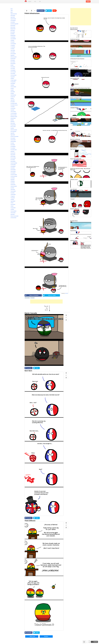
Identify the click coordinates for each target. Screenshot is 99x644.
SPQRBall (12, 181)
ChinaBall (12, 42)
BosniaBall (12, 32)
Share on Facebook (34, 295)
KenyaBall (12, 102)
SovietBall (12, 178)
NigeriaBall (12, 135)
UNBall (11, 206)
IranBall (12, 88)
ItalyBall (12, 98)
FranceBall (12, 69)
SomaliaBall (12, 173)
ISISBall (12, 93)
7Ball (11, 11)
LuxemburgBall (13, 113)
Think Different (30, 521)
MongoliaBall (13, 125)
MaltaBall (12, 122)
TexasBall (12, 193)
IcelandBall (12, 83)
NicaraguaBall (13, 132)
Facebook (41, 11)
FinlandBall (12, 67)
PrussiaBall (12, 148)
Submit (88, 1)
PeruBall (12, 143)
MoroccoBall (12, 127)
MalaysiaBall (13, 118)
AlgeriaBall (12, 17)
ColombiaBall (13, 44)
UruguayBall (12, 208)
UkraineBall (12, 204)
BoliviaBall (12, 30)
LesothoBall (12, 108)
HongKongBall (13, 80)
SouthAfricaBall (13, 175)
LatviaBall (12, 107)
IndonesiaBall (13, 87)
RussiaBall (12, 160)
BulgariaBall (12, 35)
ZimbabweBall (13, 218)
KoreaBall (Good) (13, 105)
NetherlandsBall (13, 130)
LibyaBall (12, 110)
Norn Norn (28, 371)
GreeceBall (12, 74)
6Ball (11, 9)
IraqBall (12, 90)
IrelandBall (12, 92)
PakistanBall (12, 140)
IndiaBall (12, 85)
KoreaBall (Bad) (13, 103)
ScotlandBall (12, 165)
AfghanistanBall (13, 14)
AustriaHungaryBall (14, 24)
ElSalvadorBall (13, 57)
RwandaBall (12, 161)
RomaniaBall (13, 158)
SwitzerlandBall (13, 186)
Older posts (32, 636)
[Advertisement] (46, 301)
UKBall (11, 203)
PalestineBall (13, 141)
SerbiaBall (12, 168)
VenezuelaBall (13, 211)
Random (46, 636)
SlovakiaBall (12, 170)
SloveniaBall (12, 171)
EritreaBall (12, 60)
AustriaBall (12, 22)
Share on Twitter (52, 295)
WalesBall (12, 214)
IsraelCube (12, 97)
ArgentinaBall (13, 19)
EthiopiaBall (12, 64)
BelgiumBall (12, 29)
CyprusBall (12, 50)
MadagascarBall (13, 117)
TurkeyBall (12, 198)
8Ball (11, 12)
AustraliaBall (12, 20)
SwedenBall (12, 185)
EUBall (11, 65)
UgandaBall (12, 201)
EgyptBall (12, 55)
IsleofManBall (13, 95)
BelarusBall (12, 27)
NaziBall (12, 128)
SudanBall (12, 183)
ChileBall (12, 40)
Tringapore (12, 196)
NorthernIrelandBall (14, 136)
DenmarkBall (13, 54)
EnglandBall (12, 59)
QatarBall (12, 151)
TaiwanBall (12, 190)
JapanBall (12, 100)
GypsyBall (12, 77)
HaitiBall (12, 78)
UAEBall (12, 199)
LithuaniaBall (13, 112)
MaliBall (12, 120)
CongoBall (12, 45)
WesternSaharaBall (14, 216)
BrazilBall (12, 34)
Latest (30, 2)
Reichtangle (12, 156)
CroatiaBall (12, 47)
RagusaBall (12, 155)
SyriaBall (12, 188)
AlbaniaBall (12, 16)
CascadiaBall (13, 39)
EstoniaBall (12, 62)
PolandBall (32, 298)
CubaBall (12, 49)
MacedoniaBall (13, 115)
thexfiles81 (67, 293)
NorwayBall (12, 138)
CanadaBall (12, 37)
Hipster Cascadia (31, 313)
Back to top (84, 642)
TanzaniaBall (13, 191)
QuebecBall (12, 153)
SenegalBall (12, 166)
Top (40, 2)
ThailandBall (12, 194)
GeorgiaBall (12, 70)
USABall (12, 209)
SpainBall (12, 180)
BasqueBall (12, 25)
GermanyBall (27, 298)
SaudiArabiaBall (13, 163)
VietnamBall (12, 213)
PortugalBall (12, 146)
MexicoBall (12, 123)
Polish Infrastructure (32, 13)
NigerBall (12, 133)
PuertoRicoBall (13, 150)
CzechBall (12, 52)
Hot (35, 2)
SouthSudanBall (13, 176)
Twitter (49, 11)
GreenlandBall (13, 75)
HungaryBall (12, 82)
